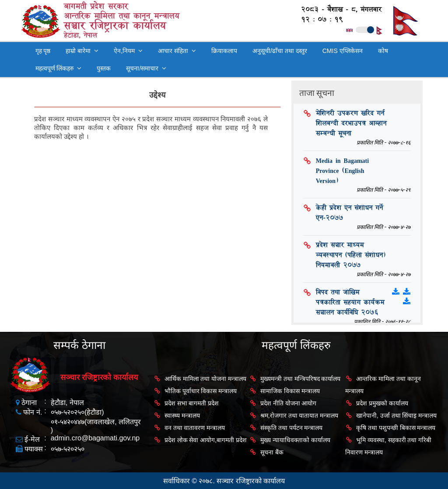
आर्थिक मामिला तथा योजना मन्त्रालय (206, 379)
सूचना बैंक (272, 452)
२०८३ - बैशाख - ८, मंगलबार (337, 9)
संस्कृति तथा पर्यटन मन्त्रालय (292, 428)
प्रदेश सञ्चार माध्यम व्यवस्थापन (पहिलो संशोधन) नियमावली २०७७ (351, 255)
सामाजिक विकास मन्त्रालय (290, 391)
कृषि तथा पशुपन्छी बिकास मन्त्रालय (396, 428)
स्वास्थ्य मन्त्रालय (182, 415)
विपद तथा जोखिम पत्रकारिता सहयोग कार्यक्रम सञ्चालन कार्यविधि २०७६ (350, 302)
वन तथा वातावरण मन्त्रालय (195, 428)
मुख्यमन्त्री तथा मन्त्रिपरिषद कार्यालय (301, 379)
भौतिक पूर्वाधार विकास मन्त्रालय (201, 391)
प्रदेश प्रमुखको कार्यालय (382, 403)
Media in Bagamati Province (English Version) (342, 171)
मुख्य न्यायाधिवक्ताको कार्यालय (295, 440)
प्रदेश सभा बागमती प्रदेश (192, 403)
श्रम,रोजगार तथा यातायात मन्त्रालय (299, 415)
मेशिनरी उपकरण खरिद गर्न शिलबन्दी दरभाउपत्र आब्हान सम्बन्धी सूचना (351, 123)
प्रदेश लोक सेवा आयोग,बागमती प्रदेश (206, 440)
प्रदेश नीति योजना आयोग (289, 403)
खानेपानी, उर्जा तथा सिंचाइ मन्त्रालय (396, 415)
